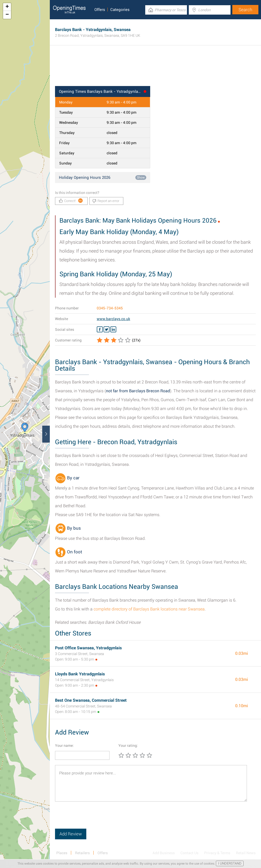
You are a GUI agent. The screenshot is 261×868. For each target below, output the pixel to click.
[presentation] (95, 818)
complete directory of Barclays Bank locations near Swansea (149, 609)
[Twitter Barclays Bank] (107, 329)
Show (141, 178)
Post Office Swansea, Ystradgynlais (88, 648)
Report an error (106, 201)
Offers (100, 10)
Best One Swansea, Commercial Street (91, 700)
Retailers (82, 853)
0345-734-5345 (110, 308)
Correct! (71, 201)
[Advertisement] (155, 69)
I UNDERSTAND (230, 863)
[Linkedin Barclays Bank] (113, 329)
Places (62, 853)
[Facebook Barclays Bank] (100, 329)
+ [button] (7, 7)
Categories (120, 10)
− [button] (7, 15)
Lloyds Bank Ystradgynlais (80, 674)
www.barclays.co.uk (113, 319)
